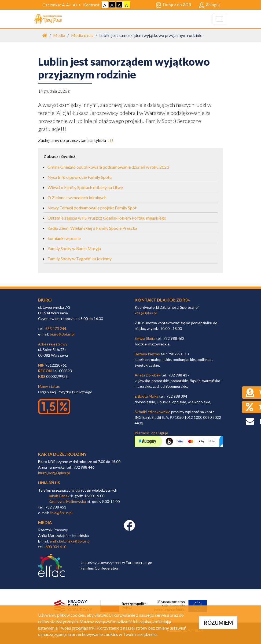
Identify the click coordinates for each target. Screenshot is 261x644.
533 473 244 (56, 328)
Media (59, 35)
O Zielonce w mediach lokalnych (77, 197)
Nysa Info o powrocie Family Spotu (80, 177)
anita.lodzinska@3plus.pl (70, 541)
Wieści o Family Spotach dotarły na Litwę (85, 187)
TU (110, 140)
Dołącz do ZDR (174, 5)
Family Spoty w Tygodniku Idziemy (80, 259)
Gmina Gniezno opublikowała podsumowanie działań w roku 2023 (108, 167)
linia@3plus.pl (61, 513)
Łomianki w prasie (64, 238)
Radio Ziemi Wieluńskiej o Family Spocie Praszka (92, 228)
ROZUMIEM (218, 623)
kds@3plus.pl (146, 313)
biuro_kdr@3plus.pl (54, 473)
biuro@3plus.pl (62, 334)
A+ (69, 5)
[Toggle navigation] (220, 19)
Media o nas (82, 35)
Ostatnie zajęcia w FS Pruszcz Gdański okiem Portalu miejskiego (107, 218)
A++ (77, 5)
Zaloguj (209, 5)
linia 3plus (49, 483)
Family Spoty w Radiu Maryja (74, 248)
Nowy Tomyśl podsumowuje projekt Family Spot (92, 208)
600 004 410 (56, 547)
